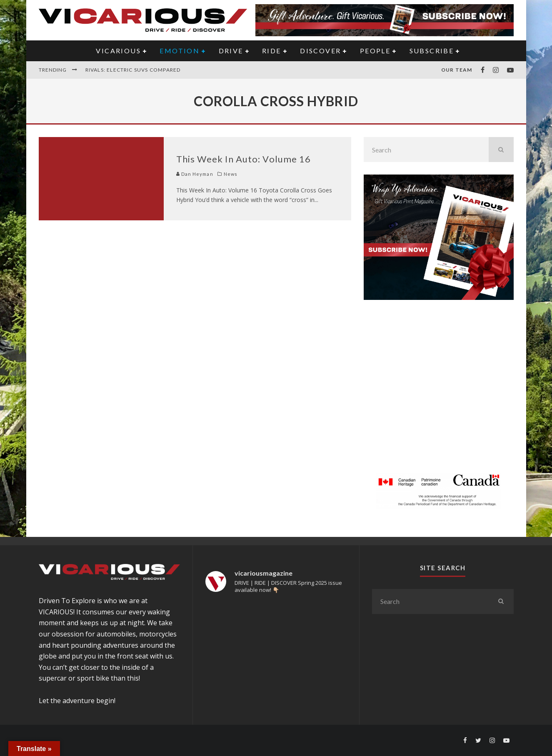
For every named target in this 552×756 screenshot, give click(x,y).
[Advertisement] (439, 391)
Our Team (457, 70)
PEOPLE (375, 51)
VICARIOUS (118, 51)
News (231, 174)
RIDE (272, 51)
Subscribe (432, 51)
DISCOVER (320, 51)
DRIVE (231, 51)
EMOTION (180, 51)
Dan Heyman (195, 174)
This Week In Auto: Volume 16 (244, 159)
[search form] (426, 150)
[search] (501, 150)
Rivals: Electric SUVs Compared (133, 70)
